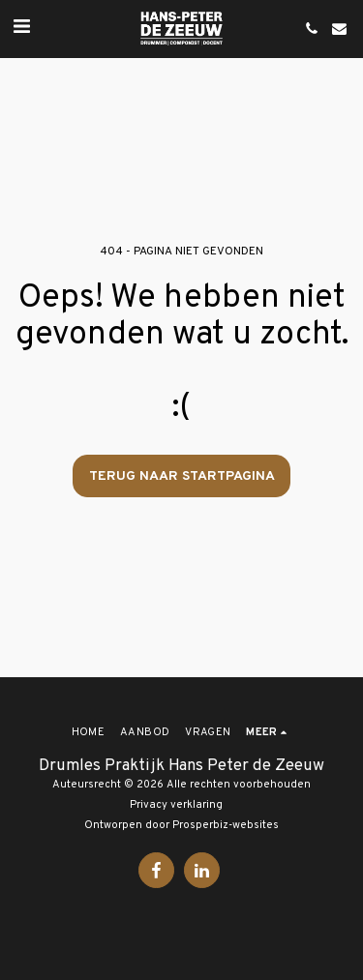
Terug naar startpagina (182, 476)
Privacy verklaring (176, 805)
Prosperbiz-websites (226, 825)
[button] (21, 28)
